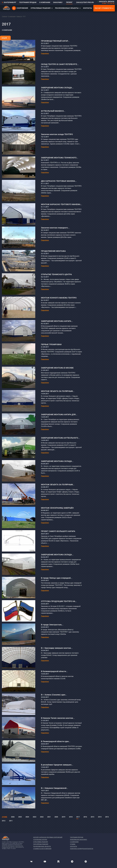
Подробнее (45, 53)
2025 (20, 817)
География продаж (77, 837)
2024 (27, 817)
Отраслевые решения (41, 842)
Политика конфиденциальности (82, 849)
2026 (13, 817)
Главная (4, 16)
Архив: (5, 817)
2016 (85, 817)
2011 (11, 821)
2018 (71, 817)
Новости (19, 16)
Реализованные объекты (42, 846)
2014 (100, 817)
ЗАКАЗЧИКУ (58, 2)
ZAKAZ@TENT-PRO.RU (85, 2)
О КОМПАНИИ (45, 2)
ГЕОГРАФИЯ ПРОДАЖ (28, 2)
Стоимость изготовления (42, 849)
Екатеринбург (9, 2)
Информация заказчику (79, 840)
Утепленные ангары (40, 840)
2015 (92, 817)
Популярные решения (41, 844)
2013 (107, 817)
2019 (64, 817)
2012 (4, 821)
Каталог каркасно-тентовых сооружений (48, 837)
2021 (49, 817)
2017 (78, 817)
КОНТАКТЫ (88, 8)
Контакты (74, 846)
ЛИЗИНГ (69, 2)
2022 (42, 817)
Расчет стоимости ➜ (104, 8)
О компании (12, 16)
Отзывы (73, 844)
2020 (56, 817)
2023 (35, 817)
